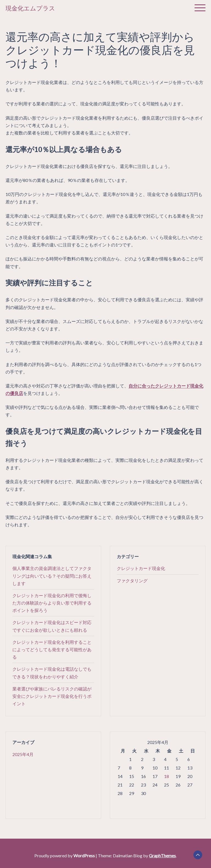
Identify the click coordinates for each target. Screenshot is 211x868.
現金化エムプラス (30, 8)
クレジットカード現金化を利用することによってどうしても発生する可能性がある (52, 649)
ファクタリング (132, 581)
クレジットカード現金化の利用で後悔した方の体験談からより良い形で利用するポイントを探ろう (52, 603)
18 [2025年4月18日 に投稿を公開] (166, 776)
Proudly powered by (65, 856)
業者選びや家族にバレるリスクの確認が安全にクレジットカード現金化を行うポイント (52, 696)
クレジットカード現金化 (141, 568)
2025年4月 (23, 754)
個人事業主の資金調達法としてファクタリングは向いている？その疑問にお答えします (52, 576)
